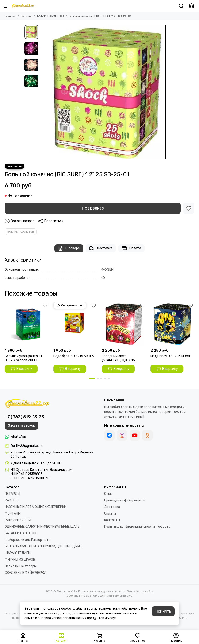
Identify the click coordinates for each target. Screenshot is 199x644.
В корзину (21, 369)
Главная (10, 16)
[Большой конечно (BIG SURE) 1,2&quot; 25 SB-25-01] (108, 92)
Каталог (26, 16)
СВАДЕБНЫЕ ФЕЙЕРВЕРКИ (25, 573)
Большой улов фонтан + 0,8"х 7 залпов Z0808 (24, 358)
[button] (92, 379)
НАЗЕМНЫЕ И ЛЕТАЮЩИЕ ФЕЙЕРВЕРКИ (36, 507)
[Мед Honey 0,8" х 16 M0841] (172, 324)
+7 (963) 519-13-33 (24, 417)
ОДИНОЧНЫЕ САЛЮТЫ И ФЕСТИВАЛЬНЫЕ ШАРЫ (42, 527)
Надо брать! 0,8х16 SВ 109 (74, 356)
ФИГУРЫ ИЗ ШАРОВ (20, 560)
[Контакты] (191, 6)
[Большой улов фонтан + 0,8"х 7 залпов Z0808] (27, 324)
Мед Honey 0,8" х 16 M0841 (171, 356)
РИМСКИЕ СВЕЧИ (18, 520)
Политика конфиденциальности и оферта (137, 527)
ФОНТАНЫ (13, 513)
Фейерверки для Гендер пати (28, 540)
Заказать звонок (21, 426)
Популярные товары (21, 566)
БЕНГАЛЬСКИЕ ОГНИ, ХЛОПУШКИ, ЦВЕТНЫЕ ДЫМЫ (44, 546)
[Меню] (6, 6)
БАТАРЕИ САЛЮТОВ (50, 16)
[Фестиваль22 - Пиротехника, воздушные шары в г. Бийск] (23, 6)
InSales (127, 596)
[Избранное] (189, 208)
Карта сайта (145, 591)
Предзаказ (93, 208)
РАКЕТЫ (11, 500)
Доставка (101, 248)
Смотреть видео (70, 305)
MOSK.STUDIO (90, 596)
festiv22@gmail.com (27, 446)
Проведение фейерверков (125, 500)
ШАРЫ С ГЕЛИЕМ (18, 553)
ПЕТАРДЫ (12, 494)
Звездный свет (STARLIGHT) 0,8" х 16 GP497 (118, 358)
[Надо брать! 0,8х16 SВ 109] (75, 324)
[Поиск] (181, 6)
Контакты (112, 520)
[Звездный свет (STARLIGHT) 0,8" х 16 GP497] (124, 324)
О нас (108, 494)
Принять (163, 611)
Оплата (131, 248)
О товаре (69, 248)
